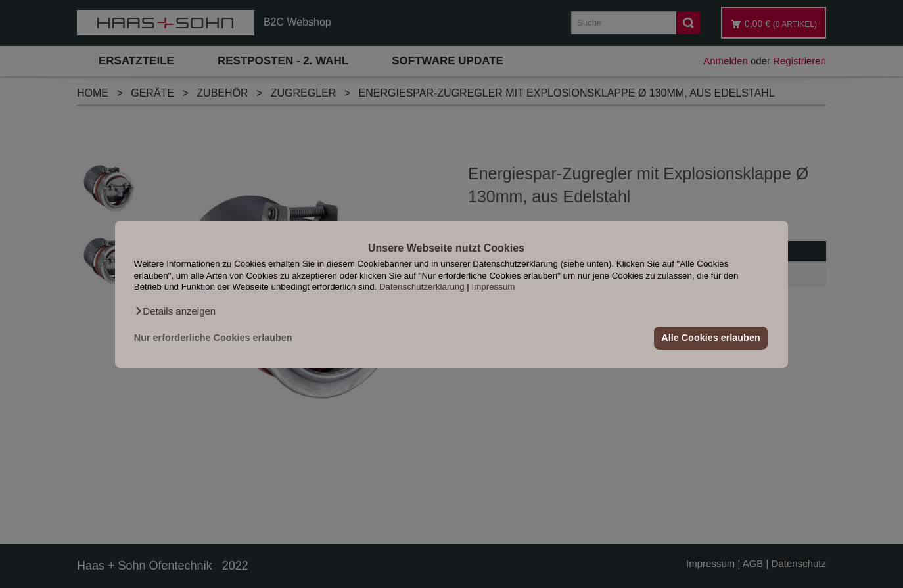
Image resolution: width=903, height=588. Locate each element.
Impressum (494, 287)
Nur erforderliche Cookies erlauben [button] (213, 338)
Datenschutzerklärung (422, 287)
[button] (175, 311)
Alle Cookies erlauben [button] (710, 338)
